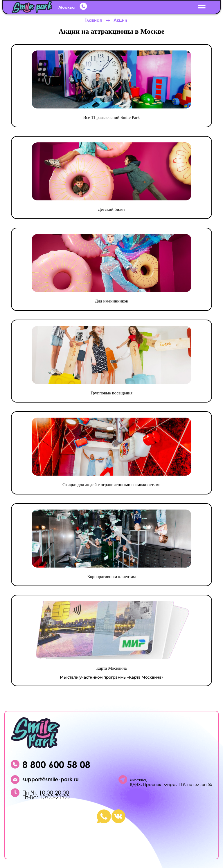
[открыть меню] (202, 7)
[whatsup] (84, 7)
